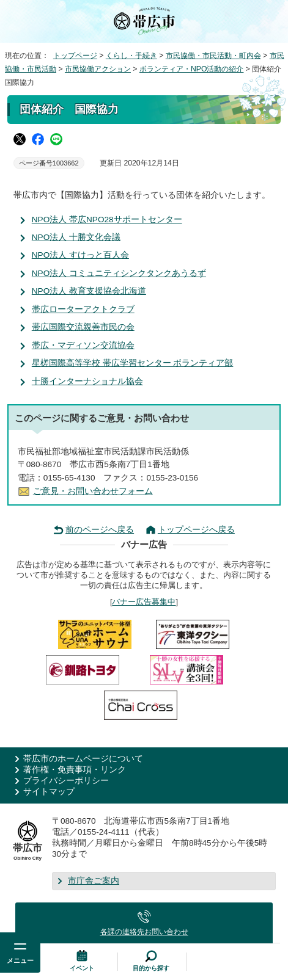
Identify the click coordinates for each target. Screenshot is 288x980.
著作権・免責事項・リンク (75, 770)
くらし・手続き (131, 56)
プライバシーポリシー (66, 781)
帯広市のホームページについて (83, 759)
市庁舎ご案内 (94, 881)
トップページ (75, 56)
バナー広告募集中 (144, 602)
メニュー (20, 960)
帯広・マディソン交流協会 (83, 345)
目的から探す (151, 968)
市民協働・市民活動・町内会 (213, 56)
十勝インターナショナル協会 (87, 381)
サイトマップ (49, 792)
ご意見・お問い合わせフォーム (93, 491)
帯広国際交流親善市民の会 (83, 327)
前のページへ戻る (100, 530)
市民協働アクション (98, 69)
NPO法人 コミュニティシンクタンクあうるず (119, 273)
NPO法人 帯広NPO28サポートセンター (107, 220)
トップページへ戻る (196, 530)
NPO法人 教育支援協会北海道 (89, 291)
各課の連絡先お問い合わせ (144, 932)
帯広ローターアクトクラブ (83, 309)
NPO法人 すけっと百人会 (80, 255)
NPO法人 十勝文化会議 (76, 237)
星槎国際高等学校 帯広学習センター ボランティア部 (133, 363)
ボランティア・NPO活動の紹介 (192, 69)
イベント (82, 968)
